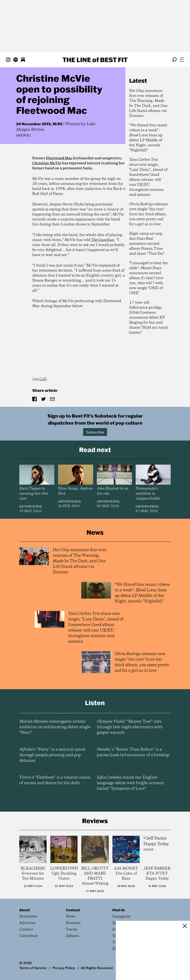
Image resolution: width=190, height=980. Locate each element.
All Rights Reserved (97, 968)
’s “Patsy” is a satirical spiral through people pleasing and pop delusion (52, 755)
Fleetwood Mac (59, 158)
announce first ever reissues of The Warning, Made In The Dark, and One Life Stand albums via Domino (148, 103)
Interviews (31, 506)
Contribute (29, 936)
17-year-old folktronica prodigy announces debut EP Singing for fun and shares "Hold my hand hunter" (148, 318)
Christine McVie (47, 163)
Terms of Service (33, 968)
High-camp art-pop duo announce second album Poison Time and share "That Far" (147, 244)
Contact (26, 930)
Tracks (72, 930)
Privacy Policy (64, 968)
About (25, 910)
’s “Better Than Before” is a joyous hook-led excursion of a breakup (133, 752)
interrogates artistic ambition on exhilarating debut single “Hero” (55, 727)
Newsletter (29, 917)
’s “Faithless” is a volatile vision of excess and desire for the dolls (55, 780)
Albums (73, 936)
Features (73, 923)
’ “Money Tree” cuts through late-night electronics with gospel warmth (130, 727)
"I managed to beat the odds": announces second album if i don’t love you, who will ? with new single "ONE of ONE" (148, 278)
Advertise (27, 923)
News (24, 135)
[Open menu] (182, 60)
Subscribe (95, 432)
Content (73, 910)
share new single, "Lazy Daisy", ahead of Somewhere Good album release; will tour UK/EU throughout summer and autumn (148, 177)
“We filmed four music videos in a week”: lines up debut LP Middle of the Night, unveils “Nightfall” (148, 138)
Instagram (121, 917)
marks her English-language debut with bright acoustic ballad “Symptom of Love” (131, 783)
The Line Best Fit (95, 60)
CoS (42, 379)
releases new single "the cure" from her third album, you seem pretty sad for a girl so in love (148, 214)
